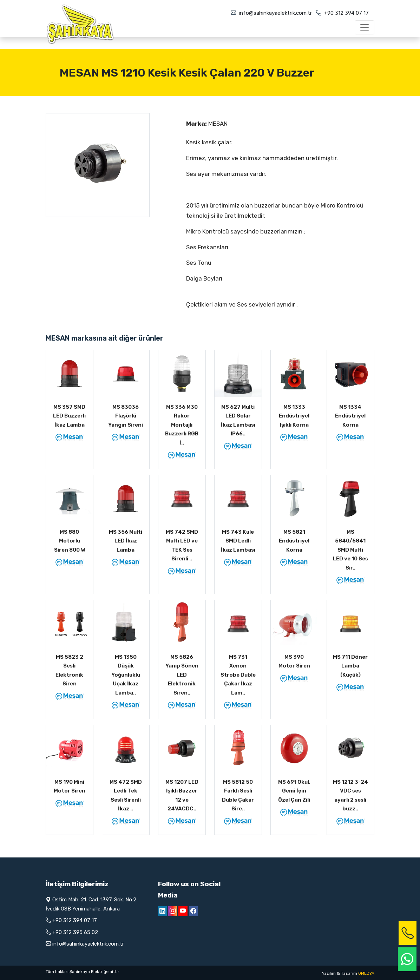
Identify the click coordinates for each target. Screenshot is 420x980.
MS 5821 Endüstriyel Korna (294, 541)
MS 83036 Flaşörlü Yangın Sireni (126, 416)
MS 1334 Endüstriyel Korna (350, 416)
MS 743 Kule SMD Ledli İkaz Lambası (238, 541)
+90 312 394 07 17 (346, 13)
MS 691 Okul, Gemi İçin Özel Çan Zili (294, 791)
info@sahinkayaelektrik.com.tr (275, 13)
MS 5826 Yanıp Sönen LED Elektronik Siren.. (182, 675)
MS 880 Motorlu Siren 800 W (70, 541)
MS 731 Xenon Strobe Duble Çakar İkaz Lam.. (238, 675)
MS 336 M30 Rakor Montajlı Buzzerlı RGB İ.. (182, 425)
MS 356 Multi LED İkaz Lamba (126, 541)
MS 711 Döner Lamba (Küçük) (350, 666)
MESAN (218, 124)
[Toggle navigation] (365, 27)
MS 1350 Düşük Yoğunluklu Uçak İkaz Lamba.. (126, 675)
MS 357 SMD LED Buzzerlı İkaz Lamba (69, 416)
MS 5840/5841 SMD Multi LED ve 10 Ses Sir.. (350, 550)
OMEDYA (366, 973)
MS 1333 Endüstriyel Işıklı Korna (294, 416)
